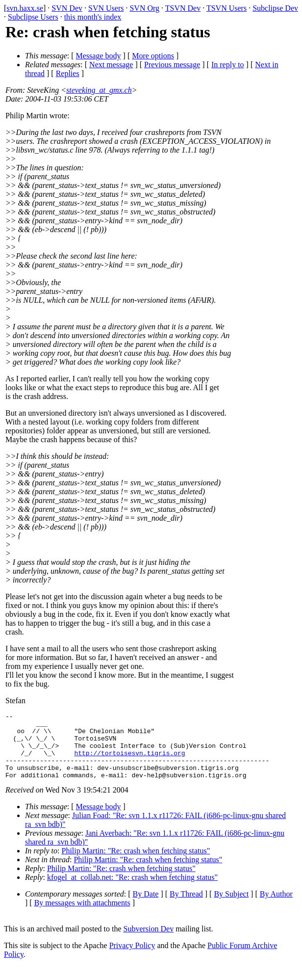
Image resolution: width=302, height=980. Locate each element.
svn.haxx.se (25, 8)
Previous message (172, 65)
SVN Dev (67, 8)
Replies (68, 73)
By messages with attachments (82, 916)
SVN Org (144, 8)
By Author (276, 907)
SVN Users (106, 8)
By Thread (186, 907)
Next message (111, 65)
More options (153, 56)
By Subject (231, 907)
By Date (146, 907)
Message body (99, 56)
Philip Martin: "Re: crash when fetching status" (136, 864)
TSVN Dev (183, 8)
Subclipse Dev (275, 8)
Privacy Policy (132, 959)
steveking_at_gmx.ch (99, 90)
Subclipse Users (33, 17)
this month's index (93, 17)
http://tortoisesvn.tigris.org (129, 762)
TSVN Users (226, 8)
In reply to (228, 65)
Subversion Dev (149, 942)
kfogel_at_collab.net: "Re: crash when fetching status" (132, 890)
